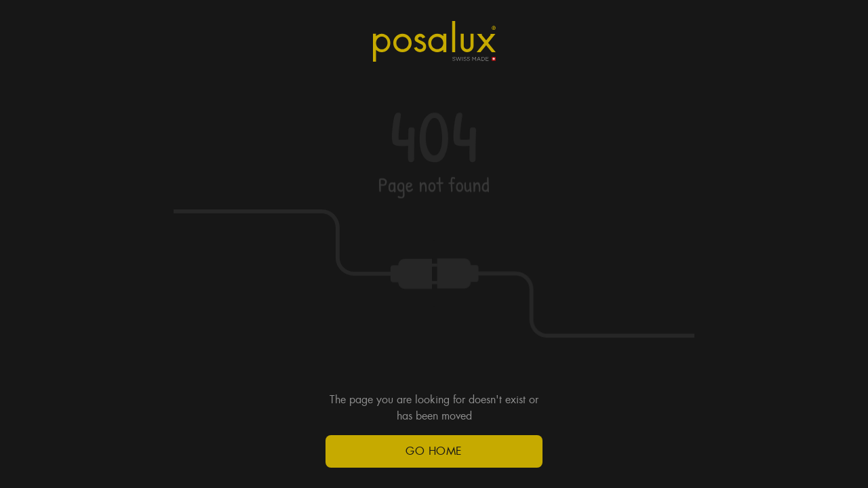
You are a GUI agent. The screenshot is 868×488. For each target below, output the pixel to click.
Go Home (434, 451)
